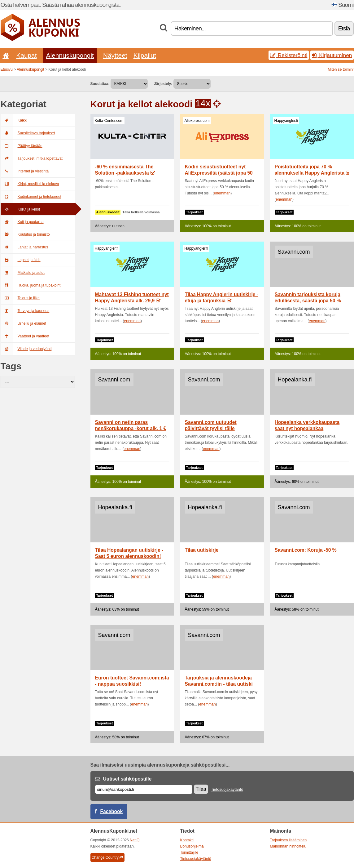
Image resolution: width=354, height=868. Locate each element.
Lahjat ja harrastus (24, 247)
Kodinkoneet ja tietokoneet (31, 197)
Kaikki (14, 120)
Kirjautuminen (332, 55)
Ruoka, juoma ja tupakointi (31, 285)
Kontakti (187, 840)
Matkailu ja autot (23, 273)
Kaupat (26, 55)
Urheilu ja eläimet (24, 323)
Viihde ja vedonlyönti (26, 349)
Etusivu (7, 69)
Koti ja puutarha (22, 222)
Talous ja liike (20, 298)
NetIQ (135, 840)
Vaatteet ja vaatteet (25, 336)
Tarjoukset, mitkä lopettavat (32, 158)
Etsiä (344, 28)
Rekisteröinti (289, 55)
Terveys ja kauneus (25, 311)
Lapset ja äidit (21, 260)
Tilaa (201, 789)
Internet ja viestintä (25, 171)
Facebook (112, 811)
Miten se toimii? (341, 69)
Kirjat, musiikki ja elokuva (30, 184)
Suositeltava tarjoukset (28, 133)
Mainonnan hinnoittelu (288, 846)
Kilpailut (145, 55)
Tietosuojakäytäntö (227, 790)
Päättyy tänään (22, 146)
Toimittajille (189, 852)
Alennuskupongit (70, 55)
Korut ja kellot (20, 209)
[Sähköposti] (144, 789)
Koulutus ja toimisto (25, 234)
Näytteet (115, 55)
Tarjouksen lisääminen (288, 840)
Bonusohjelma (192, 846)
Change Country (107, 857)
